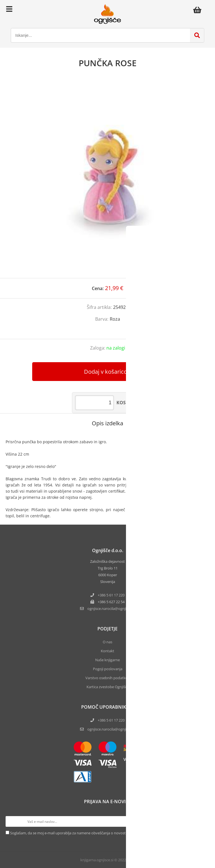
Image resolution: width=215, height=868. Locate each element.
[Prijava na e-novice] (204, 821)
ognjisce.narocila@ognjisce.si (111, 729)
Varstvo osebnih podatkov (107, 678)
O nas (107, 642)
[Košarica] (199, 10)
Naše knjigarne (107, 660)
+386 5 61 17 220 (111, 595)
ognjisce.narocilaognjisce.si (111, 608)
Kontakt (107, 651)
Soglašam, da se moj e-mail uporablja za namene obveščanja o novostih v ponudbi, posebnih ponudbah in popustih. (107, 833)
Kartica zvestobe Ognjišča (108, 687)
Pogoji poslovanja (108, 669)
